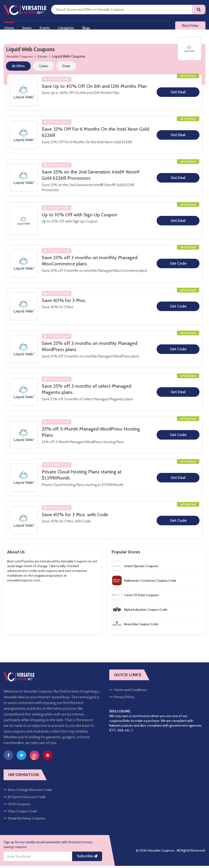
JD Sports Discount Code (25, 799)
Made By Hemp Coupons (25, 820)
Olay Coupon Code (20, 813)
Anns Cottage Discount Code (28, 792)
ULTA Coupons (17, 806)
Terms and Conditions (128, 692)
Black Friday (190, 27)
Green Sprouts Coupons (135, 568)
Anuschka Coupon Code (135, 626)
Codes (44, 68)
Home (8, 27)
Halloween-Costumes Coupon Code (144, 582)
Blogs (90, 27)
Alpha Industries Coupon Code (140, 611)
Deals (66, 68)
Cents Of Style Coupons (135, 597)
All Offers (18, 68)
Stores (27, 27)
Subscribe (87, 858)
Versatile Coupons (19, 59)
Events (46, 27)
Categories (69, 27)
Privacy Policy (122, 699)
